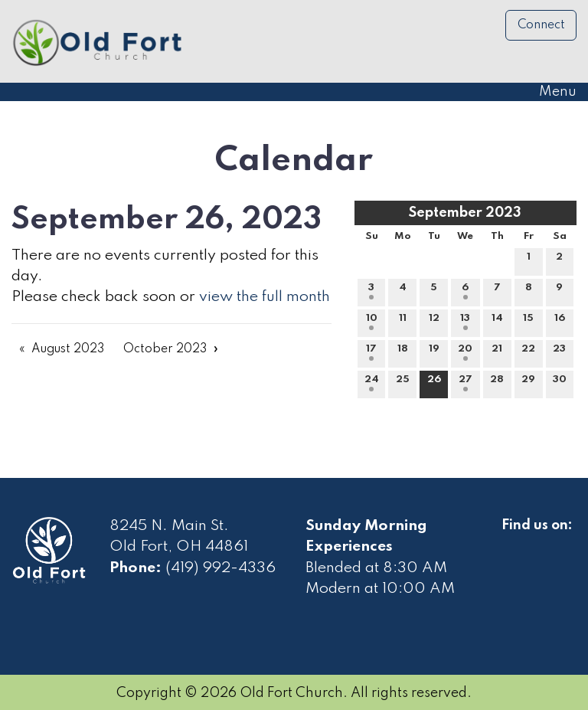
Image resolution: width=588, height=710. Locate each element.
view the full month (265, 297)
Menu (550, 92)
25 (403, 383)
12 (434, 322)
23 (559, 352)
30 (560, 383)
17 (371, 352)
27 (465, 383)
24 (372, 383)
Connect (541, 25)
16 (560, 322)
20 (465, 352)
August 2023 (68, 349)
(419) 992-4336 (220, 568)
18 (403, 352)
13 (465, 322)
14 (497, 322)
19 (434, 352)
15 (528, 322)
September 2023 (465, 213)
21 (497, 352)
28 (497, 383)
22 (528, 352)
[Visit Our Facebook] (514, 543)
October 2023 (165, 349)
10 (372, 322)
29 (528, 383)
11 (403, 322)
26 (434, 383)
